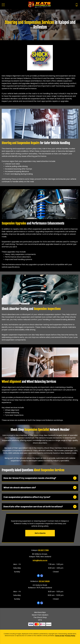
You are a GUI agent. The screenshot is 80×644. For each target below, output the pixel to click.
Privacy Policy (70, 636)
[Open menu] (3, 5)
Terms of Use (60, 636)
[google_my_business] (42, 576)
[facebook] (38, 576)
